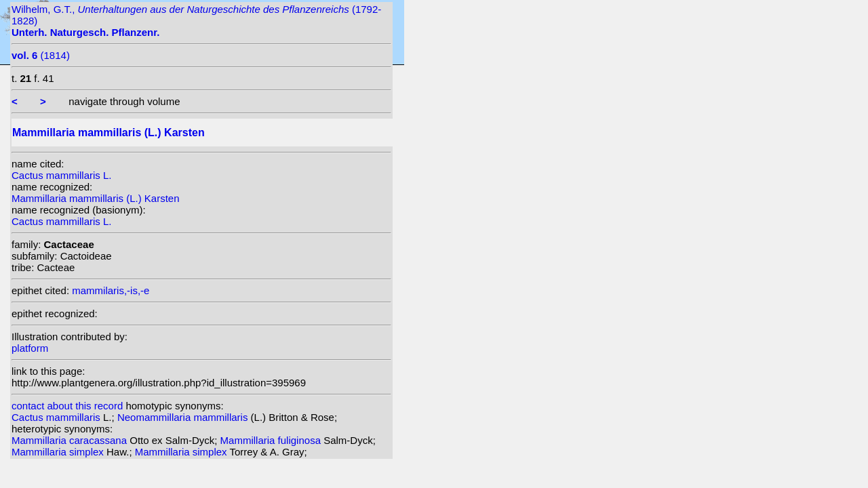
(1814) (41, 55)
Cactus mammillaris (57, 417)
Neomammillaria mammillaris (184, 417)
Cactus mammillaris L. (62, 175)
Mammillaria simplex (59, 452)
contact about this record (67, 406)
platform (30, 348)
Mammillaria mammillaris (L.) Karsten (96, 198)
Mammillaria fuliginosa (272, 440)
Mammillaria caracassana (71, 440)
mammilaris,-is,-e (111, 290)
